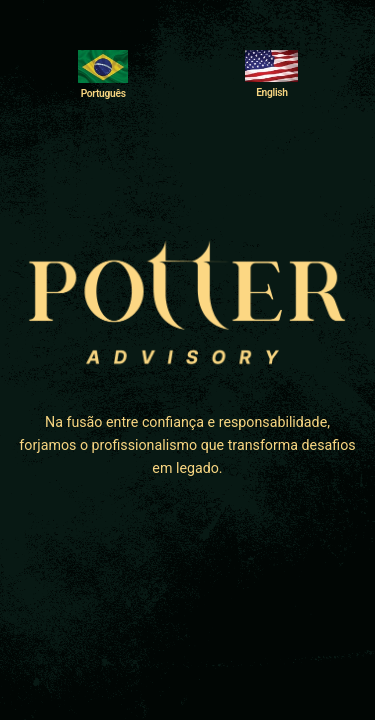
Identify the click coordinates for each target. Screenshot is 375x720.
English (272, 92)
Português (103, 93)
